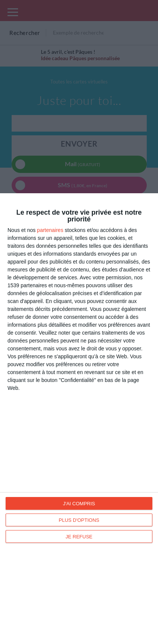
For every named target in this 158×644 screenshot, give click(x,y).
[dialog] (79, 419)
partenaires (50, 230)
